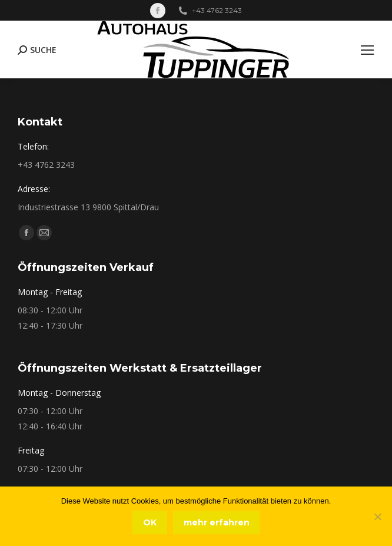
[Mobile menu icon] (367, 50)
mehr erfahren (217, 522)
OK (150, 522)
